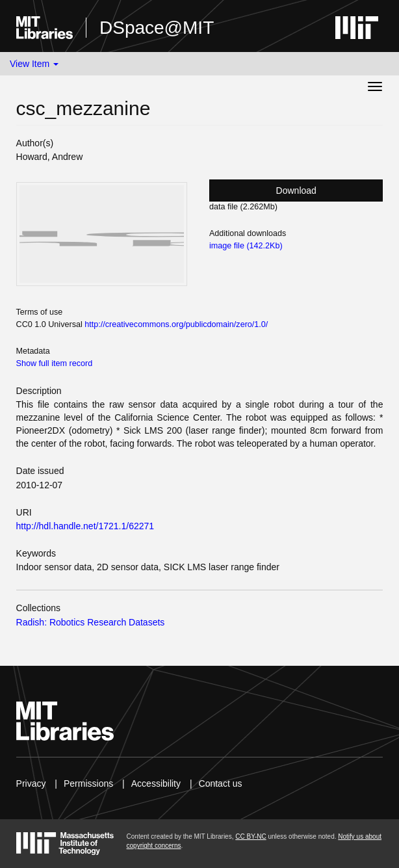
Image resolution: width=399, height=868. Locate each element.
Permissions (88, 783)
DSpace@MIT (157, 28)
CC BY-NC (251, 836)
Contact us (221, 783)
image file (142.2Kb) (246, 246)
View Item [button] (34, 64)
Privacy (31, 783)
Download (296, 191)
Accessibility (156, 783)
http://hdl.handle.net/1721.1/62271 (85, 526)
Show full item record (55, 363)
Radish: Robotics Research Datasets (91, 622)
